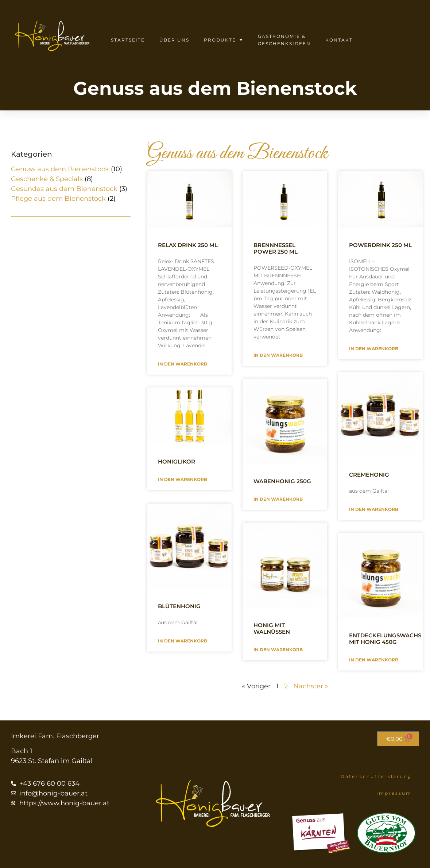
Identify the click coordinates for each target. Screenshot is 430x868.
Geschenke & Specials (47, 179)
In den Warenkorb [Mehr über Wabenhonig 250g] (278, 499)
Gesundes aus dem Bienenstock (64, 189)
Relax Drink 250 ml (188, 245)
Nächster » (311, 686)
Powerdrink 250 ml (380, 245)
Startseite (128, 40)
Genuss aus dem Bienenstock (60, 169)
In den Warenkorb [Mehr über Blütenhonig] (183, 640)
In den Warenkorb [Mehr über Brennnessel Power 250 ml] (278, 355)
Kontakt (339, 40)
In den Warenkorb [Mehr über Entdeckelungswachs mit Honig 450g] (374, 660)
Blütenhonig (179, 605)
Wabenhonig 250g (282, 481)
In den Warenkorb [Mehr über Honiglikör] (183, 479)
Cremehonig (369, 475)
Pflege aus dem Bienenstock (58, 199)
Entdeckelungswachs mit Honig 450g (385, 639)
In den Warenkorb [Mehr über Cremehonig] (374, 509)
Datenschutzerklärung (376, 776)
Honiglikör (177, 462)
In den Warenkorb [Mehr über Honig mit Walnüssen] (278, 650)
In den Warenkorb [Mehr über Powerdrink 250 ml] (374, 349)
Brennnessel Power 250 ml (276, 248)
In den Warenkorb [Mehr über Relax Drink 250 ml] (183, 364)
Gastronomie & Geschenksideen (284, 40)
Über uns (174, 40)
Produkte (224, 40)
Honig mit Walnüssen (272, 628)
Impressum (394, 793)
